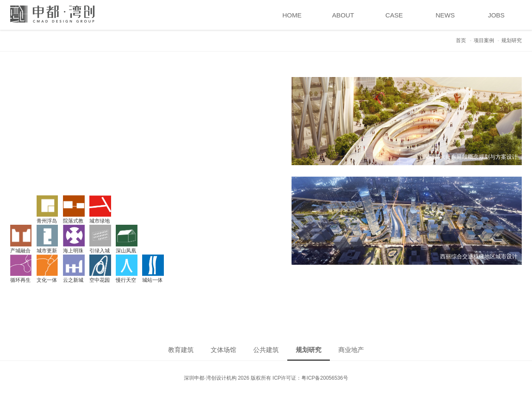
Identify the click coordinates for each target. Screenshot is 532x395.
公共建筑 (266, 350)
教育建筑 (181, 350)
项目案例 (484, 40)
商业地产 (351, 350)
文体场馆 (223, 350)
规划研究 (309, 350)
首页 (461, 40)
